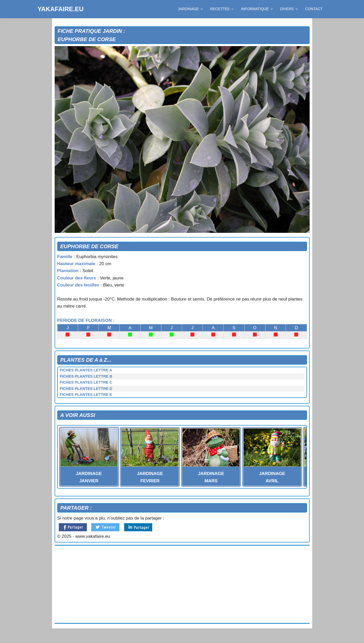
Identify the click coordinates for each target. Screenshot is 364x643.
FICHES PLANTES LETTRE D (86, 389)
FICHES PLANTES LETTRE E (86, 395)
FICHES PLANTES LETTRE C (86, 382)
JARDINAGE (190, 9)
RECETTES (222, 9)
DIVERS (289, 9)
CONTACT (314, 9)
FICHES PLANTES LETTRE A (86, 370)
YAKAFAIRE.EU (61, 9)
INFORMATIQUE (257, 9)
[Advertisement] (182, 584)
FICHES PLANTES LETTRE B (86, 376)
